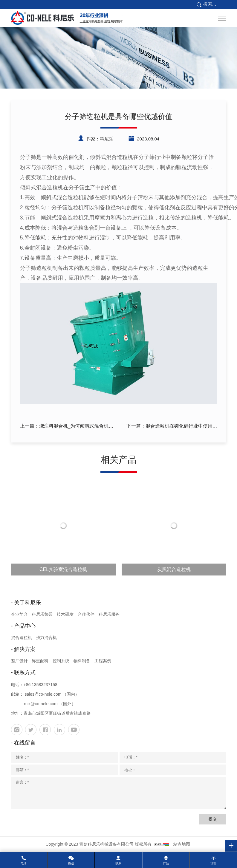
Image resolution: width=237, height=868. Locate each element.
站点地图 (182, 844)
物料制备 (82, 661)
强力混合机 (46, 638)
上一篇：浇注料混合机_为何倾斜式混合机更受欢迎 (67, 427)
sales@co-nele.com (43, 694)
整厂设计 (19, 661)
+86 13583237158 (40, 685)
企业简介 (19, 614)
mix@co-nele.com (41, 704)
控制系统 (61, 661)
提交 (213, 819)
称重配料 (40, 661)
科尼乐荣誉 (42, 614)
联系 (118, 863)
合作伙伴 (86, 614)
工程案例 (103, 661)
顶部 (213, 863)
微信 (71, 863)
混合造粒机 (22, 638)
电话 (24, 863)
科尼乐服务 (109, 614)
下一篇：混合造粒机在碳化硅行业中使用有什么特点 (172, 427)
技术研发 (65, 614)
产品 (166, 863)
